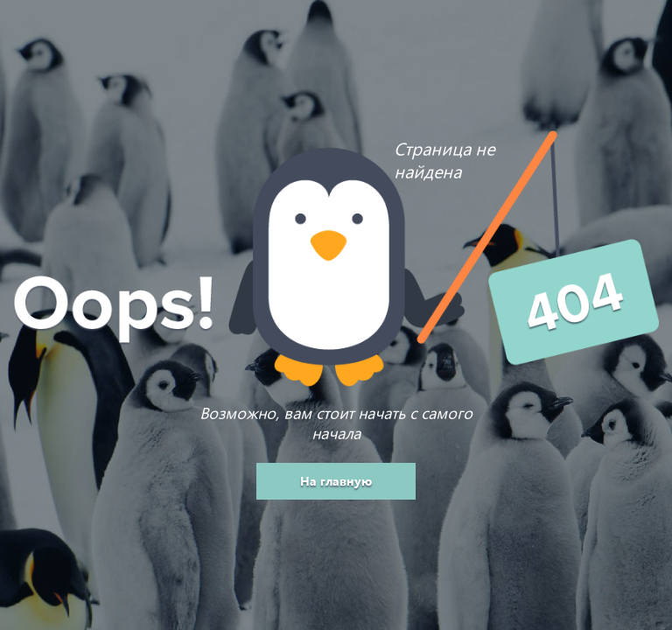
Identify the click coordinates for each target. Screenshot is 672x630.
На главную (336, 481)
